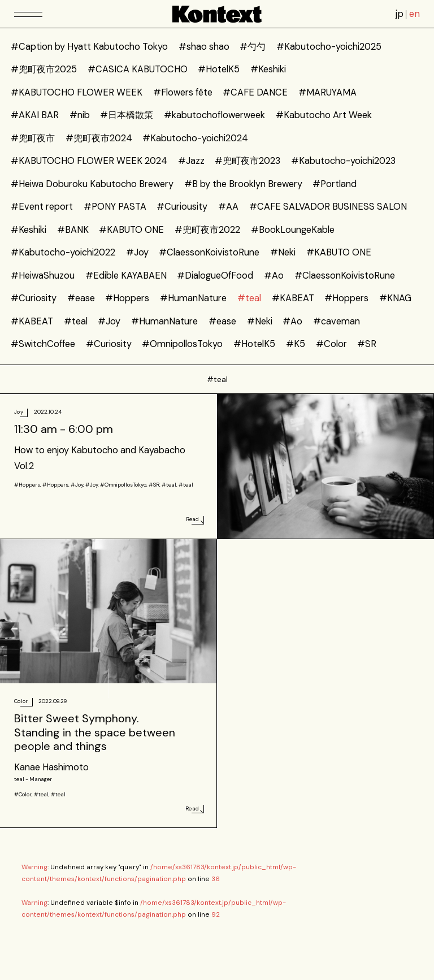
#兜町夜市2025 (44, 69)
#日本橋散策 (127, 115)
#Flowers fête (183, 92)
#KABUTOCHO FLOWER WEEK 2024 (89, 161)
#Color (331, 344)
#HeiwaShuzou (43, 276)
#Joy (137, 252)
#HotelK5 (219, 69)
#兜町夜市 (33, 138)
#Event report (42, 207)
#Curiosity (34, 298)
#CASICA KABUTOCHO (138, 69)
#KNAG (395, 298)
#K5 (296, 344)
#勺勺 (253, 47)
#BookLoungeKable (293, 230)
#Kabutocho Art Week (324, 115)
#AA (228, 207)
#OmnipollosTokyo (182, 344)
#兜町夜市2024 (99, 138)
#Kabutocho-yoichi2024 (195, 138)
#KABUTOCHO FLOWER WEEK (77, 92)
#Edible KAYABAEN (126, 276)
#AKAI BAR (35, 115)
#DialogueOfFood (215, 276)
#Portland (335, 184)
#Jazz (191, 161)
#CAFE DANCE (255, 92)
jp (400, 14)
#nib (80, 115)
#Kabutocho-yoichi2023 (343, 161)
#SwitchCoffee (43, 344)
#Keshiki (268, 69)
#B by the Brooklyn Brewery (243, 184)
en (415, 14)
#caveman (337, 321)
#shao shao (204, 47)
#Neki (283, 252)
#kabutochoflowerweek (214, 115)
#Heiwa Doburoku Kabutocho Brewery (92, 184)
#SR (367, 344)
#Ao (274, 276)
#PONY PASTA (115, 207)
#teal (249, 298)
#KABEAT (293, 298)
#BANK (73, 230)
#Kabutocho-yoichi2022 (63, 252)
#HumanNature (193, 298)
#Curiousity (182, 207)
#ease (81, 298)
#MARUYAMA (327, 92)
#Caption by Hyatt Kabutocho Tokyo (89, 47)
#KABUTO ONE (131, 230)
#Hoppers (127, 298)
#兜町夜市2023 (248, 161)
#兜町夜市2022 (207, 230)
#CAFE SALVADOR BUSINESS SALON (328, 207)
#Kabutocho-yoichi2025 (329, 47)
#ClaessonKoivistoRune (209, 252)
